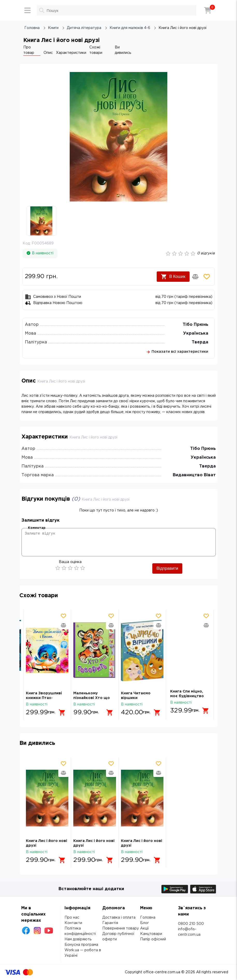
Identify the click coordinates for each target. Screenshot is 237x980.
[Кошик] (208, 10)
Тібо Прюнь (195, 325)
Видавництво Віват (194, 475)
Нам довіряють (78, 939)
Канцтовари (151, 934)
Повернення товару (121, 928)
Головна (148, 918)
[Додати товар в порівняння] (195, 277)
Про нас (72, 918)
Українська (196, 333)
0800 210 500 (191, 924)
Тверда (200, 342)
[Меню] (27, 10)
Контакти (73, 923)
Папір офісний (153, 939)
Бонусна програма (81, 945)
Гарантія (110, 923)
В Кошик (173, 277)
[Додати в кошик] (63, 711)
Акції (145, 928)
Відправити (167, 568)
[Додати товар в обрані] (207, 277)
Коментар (37, 528)
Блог (145, 923)
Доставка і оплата (119, 918)
